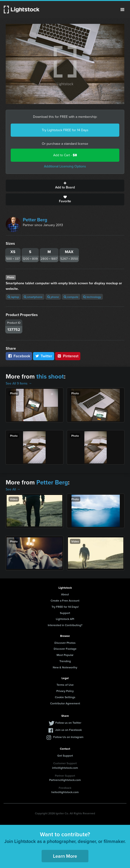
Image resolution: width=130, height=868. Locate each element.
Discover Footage (65, 649)
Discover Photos (65, 643)
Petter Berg (35, 220)
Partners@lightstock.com (65, 780)
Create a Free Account (65, 600)
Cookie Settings (65, 697)
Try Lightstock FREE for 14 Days (65, 130)
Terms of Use (65, 685)
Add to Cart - (65, 155)
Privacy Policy (65, 691)
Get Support (65, 756)
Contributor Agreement (65, 703)
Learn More (65, 856)
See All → (13, 489)
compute (71, 297)
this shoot (50, 376)
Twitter (44, 356)
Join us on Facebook (68, 730)
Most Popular (65, 655)
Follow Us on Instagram (68, 737)
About (65, 594)
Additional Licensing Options (65, 166)
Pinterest (68, 356)
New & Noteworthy (65, 667)
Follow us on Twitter (68, 723)
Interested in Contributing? (65, 625)
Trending (65, 661)
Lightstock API (65, 619)
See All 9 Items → (19, 383)
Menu (122, 10)
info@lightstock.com (65, 768)
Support (65, 613)
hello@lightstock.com (65, 792)
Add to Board (65, 186)
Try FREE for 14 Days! (65, 607)
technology (92, 297)
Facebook (19, 356)
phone (53, 297)
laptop (13, 297)
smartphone (33, 297)
